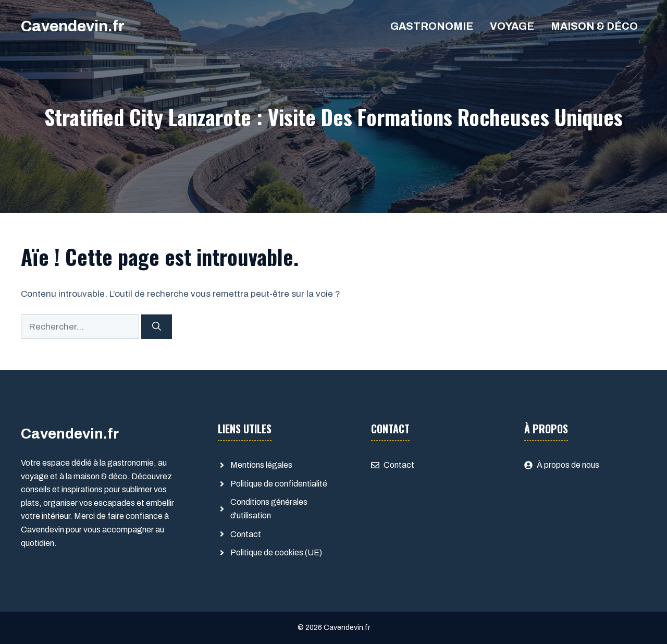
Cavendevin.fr (73, 26)
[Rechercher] (157, 327)
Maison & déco (594, 26)
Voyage (512, 26)
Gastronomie (432, 26)
